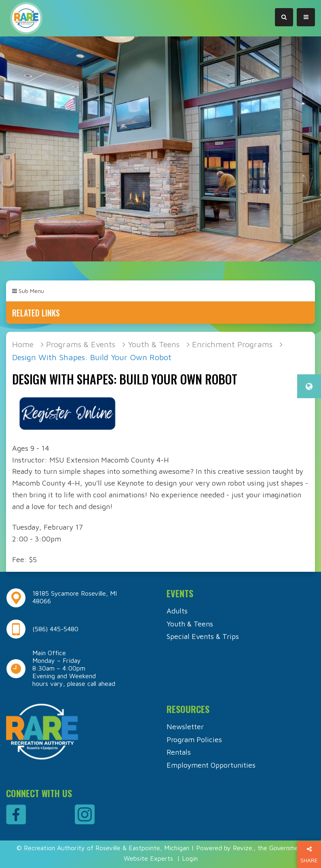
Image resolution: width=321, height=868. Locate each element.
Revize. (243, 848)
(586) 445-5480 (55, 629)
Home (23, 344)
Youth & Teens (154, 344)
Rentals (179, 752)
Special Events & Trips (203, 636)
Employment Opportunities (211, 765)
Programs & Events (81, 344)
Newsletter (185, 727)
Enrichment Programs (232, 344)
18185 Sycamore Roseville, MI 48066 (75, 597)
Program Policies (194, 740)
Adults (177, 611)
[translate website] (309, 386)
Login (190, 858)
